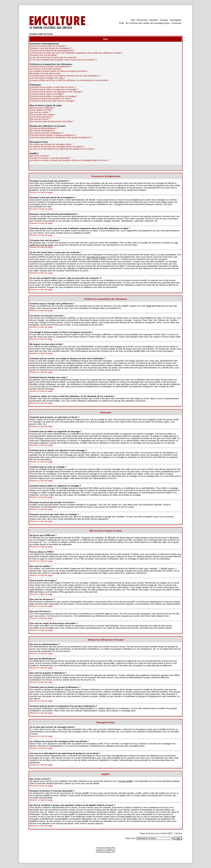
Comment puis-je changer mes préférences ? (51, 67)
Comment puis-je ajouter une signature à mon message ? (56, 92)
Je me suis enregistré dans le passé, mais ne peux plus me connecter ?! (63, 60)
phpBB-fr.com (111, 850)
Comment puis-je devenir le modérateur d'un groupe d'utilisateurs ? (61, 137)
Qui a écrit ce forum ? (40, 156)
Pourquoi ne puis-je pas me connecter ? (48, 46)
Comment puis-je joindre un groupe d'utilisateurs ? (53, 135)
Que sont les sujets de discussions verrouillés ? (52, 121)
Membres (154, 20)
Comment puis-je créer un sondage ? (47, 94)
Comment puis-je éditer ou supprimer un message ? (54, 89)
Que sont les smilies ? (40, 112)
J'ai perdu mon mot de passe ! (44, 55)
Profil (121, 23)
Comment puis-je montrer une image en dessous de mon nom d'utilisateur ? (65, 76)
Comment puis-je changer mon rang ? (47, 78)
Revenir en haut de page (41, 192)
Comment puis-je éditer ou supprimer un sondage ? (54, 96)
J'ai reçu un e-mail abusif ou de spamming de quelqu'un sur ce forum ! (62, 149)
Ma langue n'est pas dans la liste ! (46, 73)
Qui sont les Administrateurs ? (44, 128)
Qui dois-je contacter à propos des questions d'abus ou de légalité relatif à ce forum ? (69, 160)
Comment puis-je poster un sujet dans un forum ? (53, 87)
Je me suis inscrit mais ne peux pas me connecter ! (54, 57)
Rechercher (142, 20)
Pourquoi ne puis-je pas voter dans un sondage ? (53, 101)
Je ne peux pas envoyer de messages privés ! (51, 144)
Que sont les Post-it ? (40, 119)
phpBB (107, 848)
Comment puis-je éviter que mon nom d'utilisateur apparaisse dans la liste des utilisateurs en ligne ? (76, 53)
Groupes (164, 20)
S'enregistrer (176, 20)
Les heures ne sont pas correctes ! (46, 69)
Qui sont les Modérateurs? (42, 131)
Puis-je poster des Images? (42, 115)
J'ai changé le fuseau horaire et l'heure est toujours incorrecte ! (59, 71)
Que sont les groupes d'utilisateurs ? (47, 133)
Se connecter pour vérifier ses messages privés (148, 23)
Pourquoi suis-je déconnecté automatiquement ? (52, 50)
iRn (114, 848)
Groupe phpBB (126, 781)
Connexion (177, 23)
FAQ (133, 20)
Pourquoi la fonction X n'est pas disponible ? (50, 158)
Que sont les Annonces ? (41, 117)
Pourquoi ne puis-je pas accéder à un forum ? (51, 99)
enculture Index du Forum (41, 34)
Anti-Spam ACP (110, 852)
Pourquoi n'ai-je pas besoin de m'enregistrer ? (51, 48)
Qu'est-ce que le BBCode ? (42, 108)
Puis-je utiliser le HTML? (41, 110)
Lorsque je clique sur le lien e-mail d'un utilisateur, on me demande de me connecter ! (69, 80)
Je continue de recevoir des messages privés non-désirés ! (57, 147)
